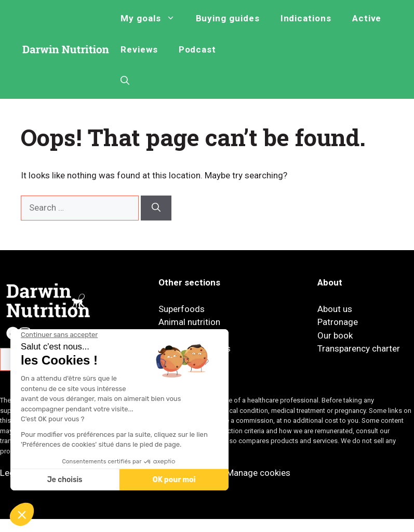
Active (367, 18)
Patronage (338, 322)
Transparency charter (359, 348)
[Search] (156, 208)
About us (335, 309)
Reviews (139, 49)
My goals (153, 18)
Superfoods (182, 309)
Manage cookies (258, 473)
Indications (306, 18)
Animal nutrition (189, 322)
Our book (335, 335)
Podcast (198, 49)
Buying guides (228, 18)
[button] (125, 81)
